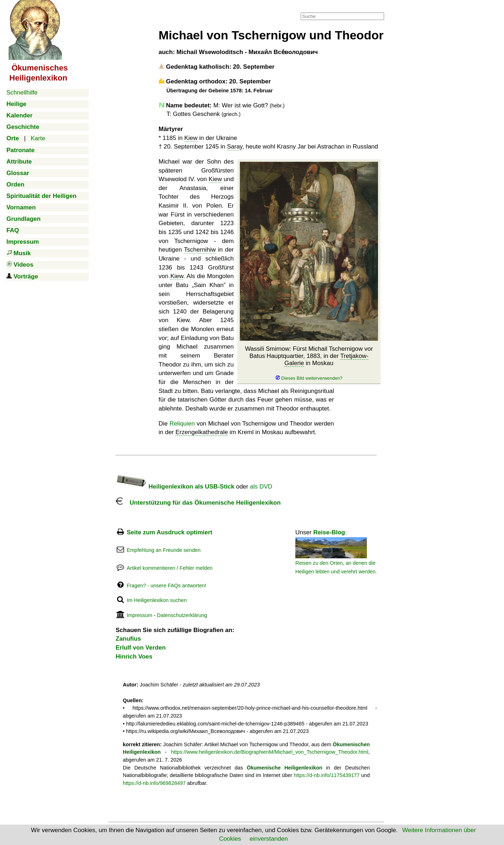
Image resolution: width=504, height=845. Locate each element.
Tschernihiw (200, 250)
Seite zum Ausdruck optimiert (169, 532)
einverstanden (269, 839)
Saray (235, 147)
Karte (38, 138)
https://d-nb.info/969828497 (154, 783)
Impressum (139, 615)
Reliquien (182, 424)
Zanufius (128, 639)
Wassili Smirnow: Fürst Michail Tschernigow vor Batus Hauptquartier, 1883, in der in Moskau (309, 363)
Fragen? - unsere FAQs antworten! (166, 586)
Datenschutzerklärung (182, 615)
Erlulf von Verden (141, 648)
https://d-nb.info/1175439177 (327, 775)
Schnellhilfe (22, 93)
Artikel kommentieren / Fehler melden (170, 568)
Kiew (191, 138)
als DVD (261, 487)
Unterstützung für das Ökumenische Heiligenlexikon (198, 503)
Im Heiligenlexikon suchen (157, 600)
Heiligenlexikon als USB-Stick (175, 487)
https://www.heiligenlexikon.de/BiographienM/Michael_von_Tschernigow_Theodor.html (270, 752)
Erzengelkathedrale (202, 432)
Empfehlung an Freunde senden (164, 550)
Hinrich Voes (134, 657)
